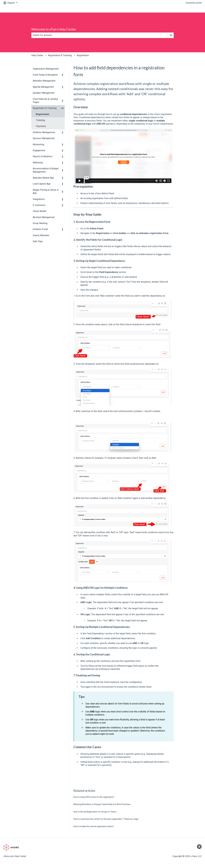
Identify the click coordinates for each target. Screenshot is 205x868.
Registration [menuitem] (43, 114)
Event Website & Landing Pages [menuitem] (45, 101)
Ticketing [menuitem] (40, 120)
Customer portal (194, 3)
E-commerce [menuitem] (39, 205)
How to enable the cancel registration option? (94, 826)
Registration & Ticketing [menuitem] (45, 108)
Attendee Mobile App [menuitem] (43, 178)
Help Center (37, 55)
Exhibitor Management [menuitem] (44, 132)
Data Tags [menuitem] (38, 241)
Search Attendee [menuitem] (41, 235)
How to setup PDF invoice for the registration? (94, 797)
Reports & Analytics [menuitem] (43, 156)
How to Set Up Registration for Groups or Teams (95, 812)
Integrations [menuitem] (39, 199)
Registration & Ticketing (60, 55)
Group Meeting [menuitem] (40, 223)
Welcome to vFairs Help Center (54, 29)
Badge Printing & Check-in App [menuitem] (46, 191)
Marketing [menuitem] (38, 163)
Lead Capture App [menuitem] (42, 184)
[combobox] (100, 35)
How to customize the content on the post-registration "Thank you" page (106, 819)
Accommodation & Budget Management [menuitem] (46, 170)
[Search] (171, 35)
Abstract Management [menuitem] (44, 217)
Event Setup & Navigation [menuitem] (45, 75)
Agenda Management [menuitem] (43, 87)
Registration (83, 55)
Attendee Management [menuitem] (44, 81)
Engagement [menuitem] (39, 150)
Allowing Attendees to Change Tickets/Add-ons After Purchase (102, 804)
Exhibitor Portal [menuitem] (40, 229)
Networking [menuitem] (38, 144)
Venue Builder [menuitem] (40, 211)
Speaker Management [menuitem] (44, 93)
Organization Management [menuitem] (46, 69)
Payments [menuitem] (41, 126)
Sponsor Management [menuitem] (44, 138)
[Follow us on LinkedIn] (199, 847)
